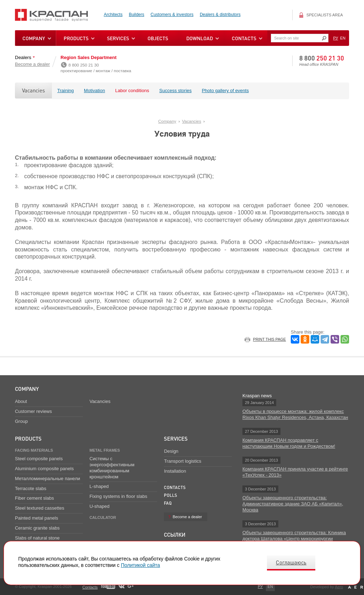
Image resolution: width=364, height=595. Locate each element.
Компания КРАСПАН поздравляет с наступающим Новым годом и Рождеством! (289, 443)
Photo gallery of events (225, 91)
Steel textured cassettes (40, 508)
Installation (175, 471)
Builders (136, 15)
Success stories (175, 91)
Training (65, 91)
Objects (158, 38)
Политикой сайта (140, 565)
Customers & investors (172, 15)
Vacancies (33, 90)
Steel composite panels (39, 459)
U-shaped (100, 506)
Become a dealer (32, 64)
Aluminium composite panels (44, 469)
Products (76, 38)
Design (171, 451)
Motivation (94, 91)
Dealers (24, 57)
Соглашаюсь (291, 562)
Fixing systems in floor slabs (119, 496)
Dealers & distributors (220, 15)
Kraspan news (257, 396)
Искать (324, 38)
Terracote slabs (31, 488)
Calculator (103, 517)
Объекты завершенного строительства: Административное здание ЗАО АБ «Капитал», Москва (293, 504)
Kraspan (56, 15)
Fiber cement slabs (34, 498)
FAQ (168, 503)
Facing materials (34, 450)
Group (21, 421)
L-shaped (99, 486)
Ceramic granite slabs (37, 528)
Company (167, 121)
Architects (113, 15)
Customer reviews (33, 411)
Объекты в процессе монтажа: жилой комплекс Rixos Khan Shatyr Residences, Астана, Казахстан (295, 414)
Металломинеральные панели (47, 479)
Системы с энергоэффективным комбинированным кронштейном (112, 468)
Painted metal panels (36, 518)
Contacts (175, 487)
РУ (336, 38)
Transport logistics (183, 461)
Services (176, 439)
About (21, 401)
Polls (170, 495)
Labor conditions (132, 91)
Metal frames (105, 450)
